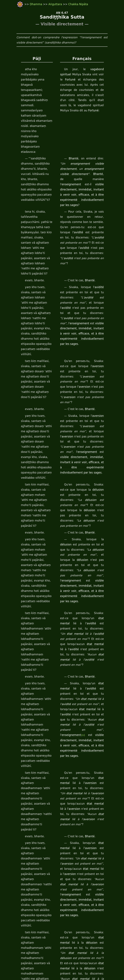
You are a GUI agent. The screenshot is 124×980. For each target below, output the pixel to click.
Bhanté (74, 128)
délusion (79, 382)
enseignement (69, 133)
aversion (78, 289)
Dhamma (30, 4)
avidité (83, 186)
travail (31, 971)
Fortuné (92, 75)
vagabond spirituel (93, 70)
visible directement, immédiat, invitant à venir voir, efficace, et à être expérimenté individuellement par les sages (88, 267)
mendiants (66, 855)
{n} (82, 555)
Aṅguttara (49, 4)
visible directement (95, 133)
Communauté (99, 850)
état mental (82, 474)
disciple (80, 860)
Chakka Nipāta (72, 4)
